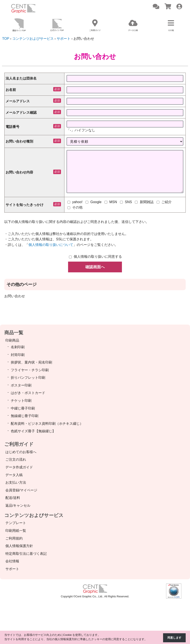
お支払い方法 (16, 483)
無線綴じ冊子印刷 (25, 416)
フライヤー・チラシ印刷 (30, 370)
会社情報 (12, 561)
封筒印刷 (18, 355)
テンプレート (16, 523)
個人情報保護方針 (19, 546)
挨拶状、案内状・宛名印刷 (31, 363)
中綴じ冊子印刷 (23, 409)
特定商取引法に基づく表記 (26, 554)
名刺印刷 (18, 347)
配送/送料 (13, 498)
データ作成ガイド (19, 467)
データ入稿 (14, 475)
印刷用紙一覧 (16, 531)
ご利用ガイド (19, 444)
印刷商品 (12, 341)
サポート (12, 569)
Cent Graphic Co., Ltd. (89, 596)
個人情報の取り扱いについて (51, 245)
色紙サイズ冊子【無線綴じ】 (33, 431)
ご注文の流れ (16, 460)
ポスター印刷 (21, 386)
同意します (174, 638)
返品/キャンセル (18, 506)
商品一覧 (14, 333)
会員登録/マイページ (21, 490)
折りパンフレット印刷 (28, 378)
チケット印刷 (21, 401)
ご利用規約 (14, 539)
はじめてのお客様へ (21, 452)
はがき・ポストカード (28, 393)
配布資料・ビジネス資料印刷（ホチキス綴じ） (47, 424)
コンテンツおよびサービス (34, 515)
